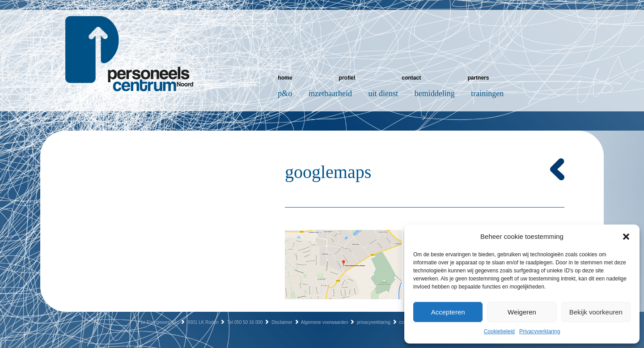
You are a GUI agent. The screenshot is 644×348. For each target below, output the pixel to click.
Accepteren (448, 312)
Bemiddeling (435, 93)
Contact (411, 78)
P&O (285, 93)
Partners (478, 78)
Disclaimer (282, 322)
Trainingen (487, 93)
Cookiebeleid (499, 331)
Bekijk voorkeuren (596, 312)
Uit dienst (383, 93)
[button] (626, 237)
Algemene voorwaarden (325, 322)
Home (285, 78)
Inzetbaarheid (330, 93)
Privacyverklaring (540, 331)
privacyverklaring (374, 322)
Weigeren (522, 312)
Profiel (347, 78)
